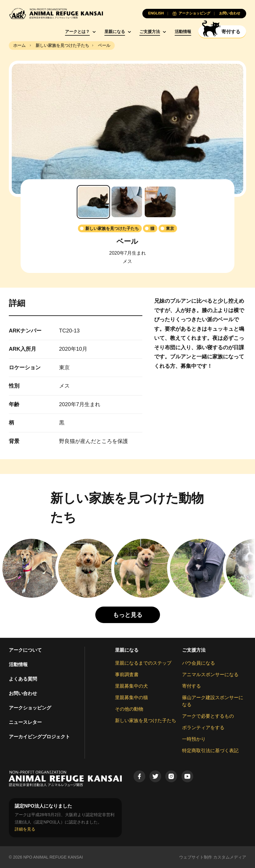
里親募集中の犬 (131, 686)
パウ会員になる (199, 663)
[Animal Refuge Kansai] (56, 13)
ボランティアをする (203, 728)
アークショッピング (30, 708)
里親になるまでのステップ (143, 663)
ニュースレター (25, 722)
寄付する (191, 686)
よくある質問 (23, 679)
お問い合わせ (23, 693)
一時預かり (194, 739)
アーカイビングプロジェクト (39, 737)
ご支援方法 (150, 32)
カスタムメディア (230, 857)
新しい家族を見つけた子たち (146, 720)
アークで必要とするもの (208, 716)
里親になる (115, 32)
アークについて (25, 650)
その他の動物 (129, 709)
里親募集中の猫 (131, 697)
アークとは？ (77, 32)
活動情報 (183, 32)
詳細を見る (25, 829)
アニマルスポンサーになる (210, 675)
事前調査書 (127, 675)
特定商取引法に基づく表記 (210, 751)
